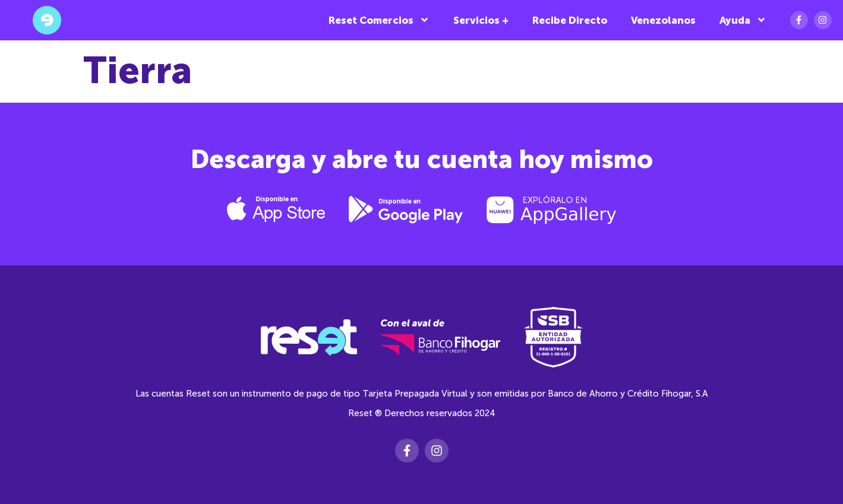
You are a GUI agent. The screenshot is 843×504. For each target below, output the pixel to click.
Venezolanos (663, 20)
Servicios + (481, 20)
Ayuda (743, 20)
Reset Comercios (379, 20)
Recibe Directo (570, 20)
